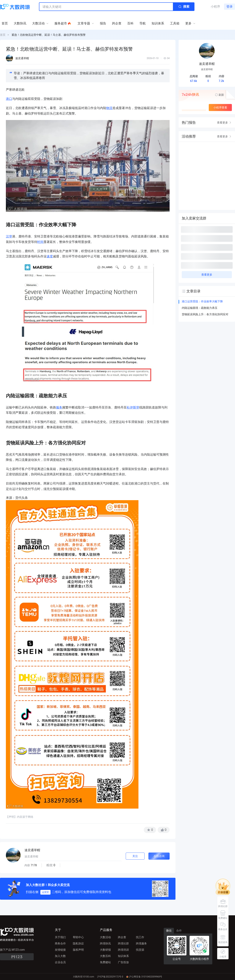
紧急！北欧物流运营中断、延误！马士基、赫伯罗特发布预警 (49, 35)
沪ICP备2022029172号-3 (110, 977)
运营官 (45, 892)
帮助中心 (78, 937)
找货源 (140, 950)
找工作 (140, 937)
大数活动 (105, 937)
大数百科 (105, 956)
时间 (40, 242)
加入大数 (60, 956)
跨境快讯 (105, 943)
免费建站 (105, 962)
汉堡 (9, 236)
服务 (59, 407)
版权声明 (78, 950)
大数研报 (105, 950)
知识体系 (123, 956)
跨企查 (122, 937)
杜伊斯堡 (133, 407)
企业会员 (60, 962)
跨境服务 (141, 943)
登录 (230, 7)
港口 (9, 99)
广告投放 (123, 962)
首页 (3, 35)
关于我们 (60, 937)
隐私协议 (78, 943)
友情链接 (60, 950)
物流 (109, 108)
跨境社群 (123, 943)
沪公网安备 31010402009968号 (144, 977)
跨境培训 (123, 950)
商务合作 (60, 943)
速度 (50, 256)
